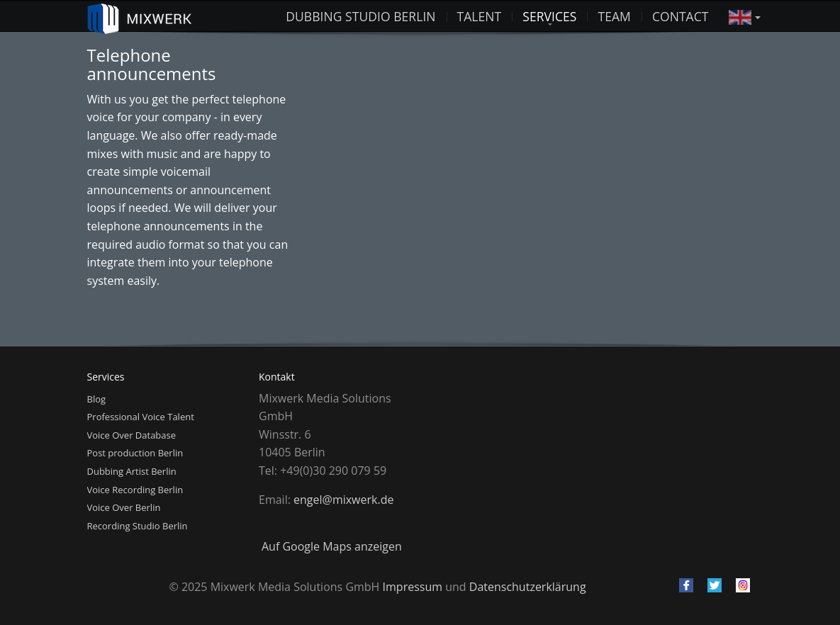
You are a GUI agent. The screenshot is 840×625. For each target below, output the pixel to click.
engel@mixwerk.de (343, 500)
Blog (97, 399)
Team (614, 16)
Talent (480, 16)
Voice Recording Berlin (135, 490)
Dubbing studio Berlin (360, 16)
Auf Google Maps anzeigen (332, 546)
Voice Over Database (132, 435)
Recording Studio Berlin (138, 526)
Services (549, 16)
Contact (681, 16)
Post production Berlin (135, 453)
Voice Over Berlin (124, 507)
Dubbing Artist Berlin (132, 471)
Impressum (413, 587)
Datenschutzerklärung (528, 587)
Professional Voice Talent (141, 417)
